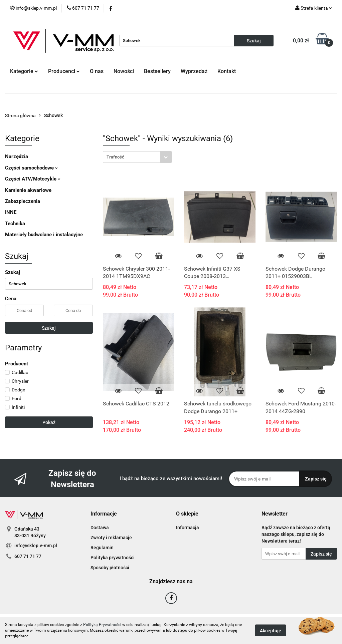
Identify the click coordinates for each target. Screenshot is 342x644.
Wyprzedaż (194, 71)
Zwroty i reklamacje (111, 538)
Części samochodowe (31, 168)
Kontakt (227, 71)
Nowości (124, 71)
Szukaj (49, 328)
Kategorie (24, 71)
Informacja (188, 528)
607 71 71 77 (28, 556)
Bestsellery (157, 71)
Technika (15, 224)
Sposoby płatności (110, 568)
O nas (97, 71)
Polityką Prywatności (102, 625)
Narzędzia (17, 156)
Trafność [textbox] (115, 157)
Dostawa (100, 528)
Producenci (64, 71)
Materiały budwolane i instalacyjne (44, 235)
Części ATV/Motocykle (33, 179)
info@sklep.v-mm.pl (36, 546)
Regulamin (102, 548)
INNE (11, 212)
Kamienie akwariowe (28, 190)
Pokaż (49, 422)
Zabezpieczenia (23, 201)
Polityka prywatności (113, 558)
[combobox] (137, 157)
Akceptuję (271, 631)
